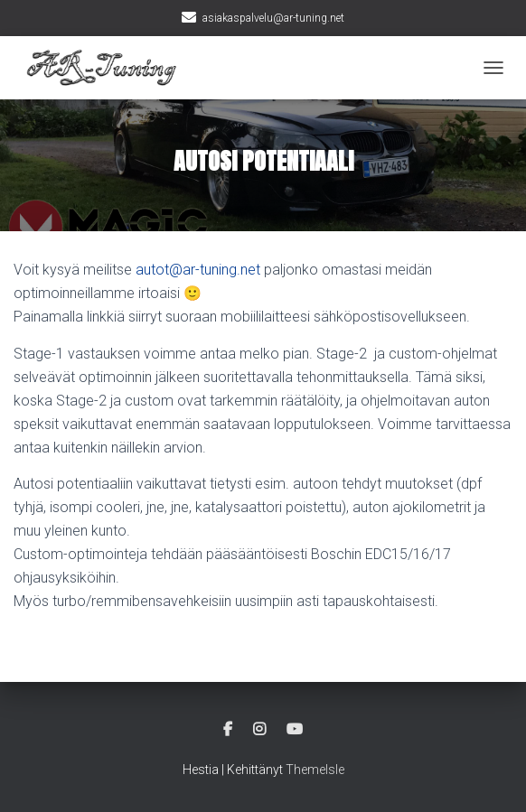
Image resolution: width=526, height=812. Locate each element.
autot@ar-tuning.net (198, 270)
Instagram (259, 730)
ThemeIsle (315, 770)
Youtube (295, 730)
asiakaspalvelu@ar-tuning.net (273, 18)
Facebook (228, 730)
